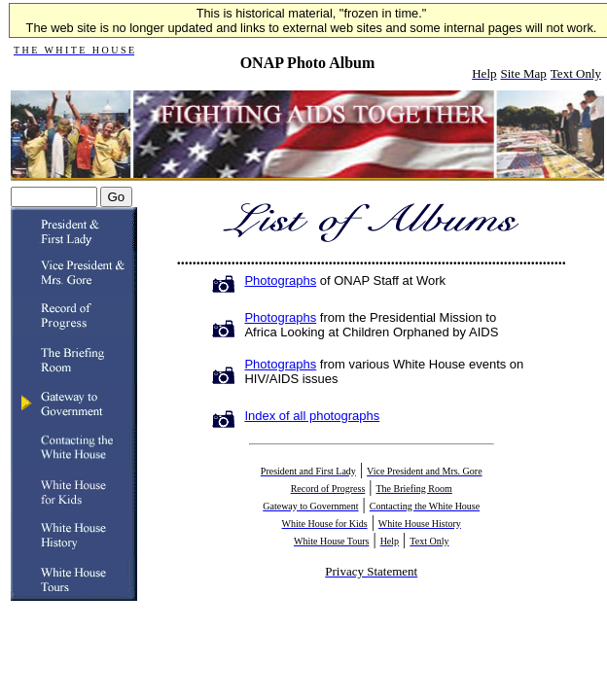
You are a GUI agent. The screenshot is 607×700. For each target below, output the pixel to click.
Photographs (280, 280)
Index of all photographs (312, 416)
